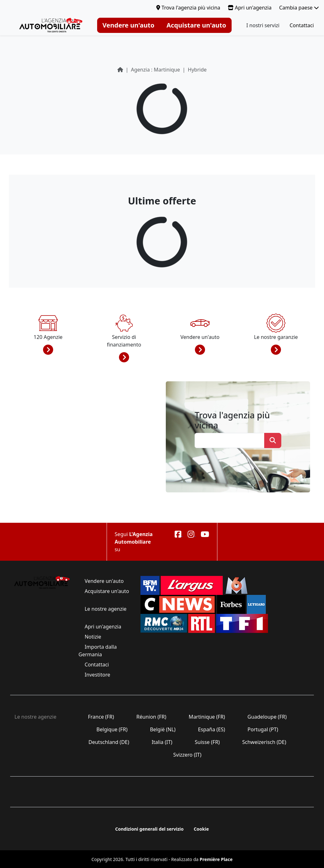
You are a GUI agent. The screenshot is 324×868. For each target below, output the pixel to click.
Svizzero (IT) (187, 755)
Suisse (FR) (207, 742)
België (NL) (163, 729)
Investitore (97, 675)
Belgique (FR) (112, 729)
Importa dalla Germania (98, 651)
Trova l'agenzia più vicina (188, 8)
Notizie (93, 637)
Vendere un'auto (128, 25)
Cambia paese (299, 8)
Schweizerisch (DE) (264, 742)
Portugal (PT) (263, 729)
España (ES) (212, 729)
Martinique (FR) (207, 717)
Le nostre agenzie (105, 609)
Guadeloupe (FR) (267, 717)
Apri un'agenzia (250, 8)
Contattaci (302, 25)
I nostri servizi (263, 25)
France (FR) (101, 717)
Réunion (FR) (151, 717)
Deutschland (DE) (109, 742)
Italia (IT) (162, 742)
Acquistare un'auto (196, 25)
